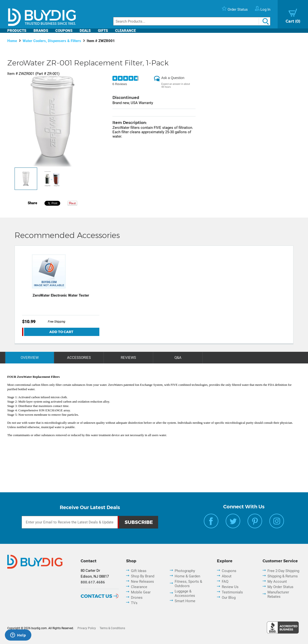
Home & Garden (187, 576)
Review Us (230, 587)
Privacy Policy (87, 628)
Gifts (103, 31)
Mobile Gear (141, 592)
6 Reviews (120, 84)
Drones (137, 598)
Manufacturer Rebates (278, 594)
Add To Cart (61, 332)
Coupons (64, 31)
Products (17, 31)
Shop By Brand (143, 576)
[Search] (192, 21)
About (227, 576)
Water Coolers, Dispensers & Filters (52, 41)
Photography (185, 571)
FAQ (225, 582)
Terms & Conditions (112, 628)
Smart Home (185, 601)
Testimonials (232, 592)
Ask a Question (173, 78)
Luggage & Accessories (185, 593)
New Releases (142, 582)
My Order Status (280, 587)
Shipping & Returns (283, 576)
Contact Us (96, 596)
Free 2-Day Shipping (283, 571)
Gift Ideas (139, 571)
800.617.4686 (93, 582)
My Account (277, 582)
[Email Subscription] (70, 522)
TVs (134, 603)
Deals (85, 31)
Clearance (125, 31)
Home (12, 41)
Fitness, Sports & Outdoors (188, 584)
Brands (41, 31)
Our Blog (229, 598)
